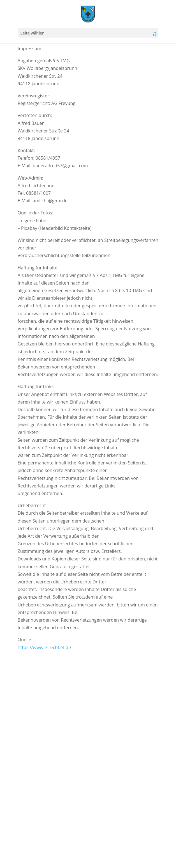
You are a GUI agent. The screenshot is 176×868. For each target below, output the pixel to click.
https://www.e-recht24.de (44, 647)
